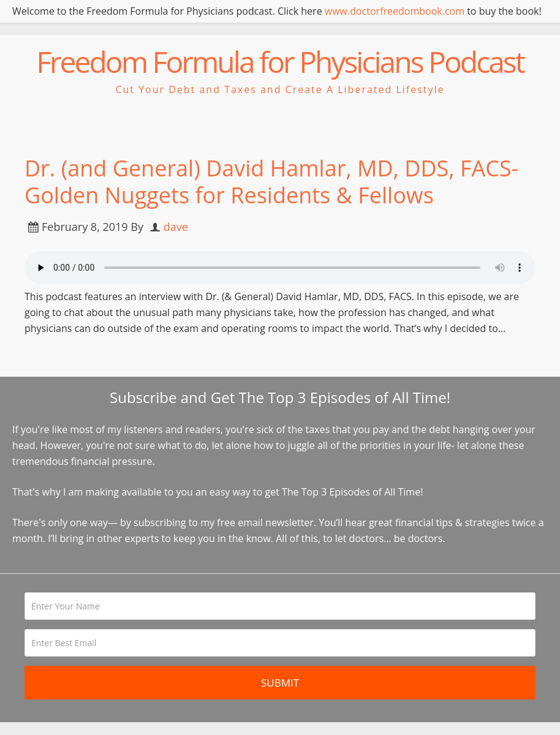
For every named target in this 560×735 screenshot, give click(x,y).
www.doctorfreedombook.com (395, 11)
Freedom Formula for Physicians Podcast (280, 62)
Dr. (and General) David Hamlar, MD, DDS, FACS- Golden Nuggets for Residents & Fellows (271, 181)
